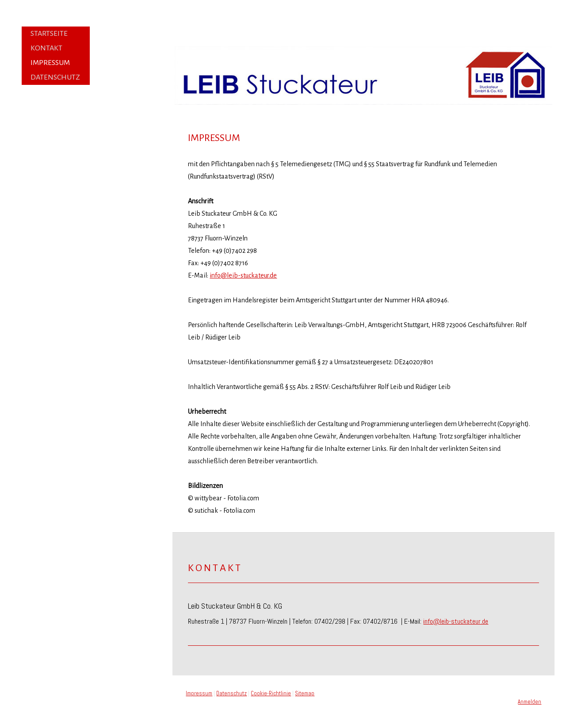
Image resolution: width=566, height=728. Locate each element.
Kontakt (46, 48)
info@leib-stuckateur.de (243, 275)
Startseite (49, 34)
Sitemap (305, 693)
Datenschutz (55, 77)
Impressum (50, 63)
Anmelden (530, 702)
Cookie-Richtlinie (271, 693)
